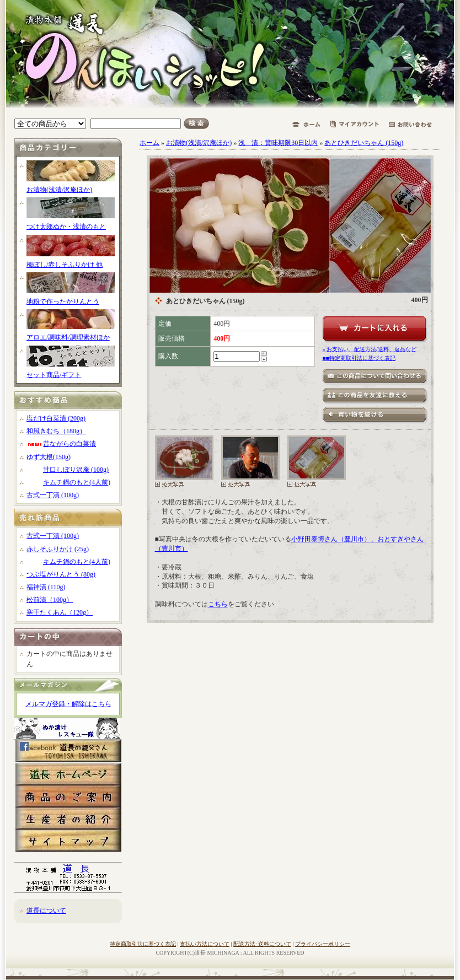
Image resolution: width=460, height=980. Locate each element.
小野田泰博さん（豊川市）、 (334, 539)
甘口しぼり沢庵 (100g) (68, 470)
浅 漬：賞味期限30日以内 (278, 143)
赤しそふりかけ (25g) (58, 549)
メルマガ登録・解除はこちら (68, 704)
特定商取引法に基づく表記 (143, 944)
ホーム (149, 143)
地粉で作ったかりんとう (63, 301)
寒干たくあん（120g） (60, 612)
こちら (218, 604)
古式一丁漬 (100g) (53, 495)
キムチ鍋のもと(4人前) (68, 482)
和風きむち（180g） (56, 431)
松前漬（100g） (50, 600)
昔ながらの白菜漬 (61, 444)
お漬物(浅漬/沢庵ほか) (59, 190)
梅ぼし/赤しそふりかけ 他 (65, 265)
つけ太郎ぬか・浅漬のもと (66, 227)
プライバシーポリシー (323, 944)
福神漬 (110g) (46, 587)
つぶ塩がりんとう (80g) (61, 574)
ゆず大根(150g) (49, 457)
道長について (46, 911)
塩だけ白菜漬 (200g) (56, 418)
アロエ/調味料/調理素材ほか (68, 337)
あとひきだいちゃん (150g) (364, 143)
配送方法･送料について (262, 944)
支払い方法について (205, 944)
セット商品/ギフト (54, 375)
